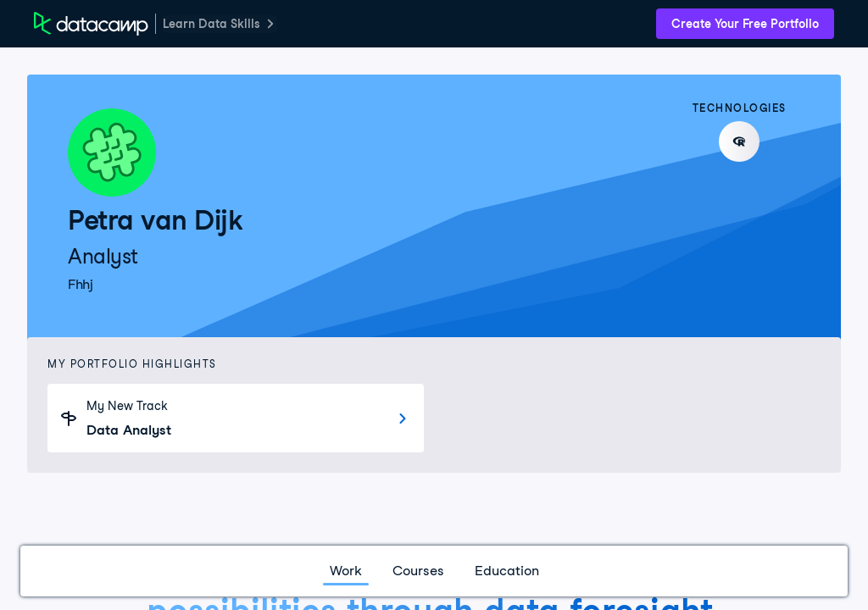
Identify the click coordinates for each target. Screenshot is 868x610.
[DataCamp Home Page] (91, 24)
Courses (418, 571)
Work (346, 571)
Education (507, 571)
